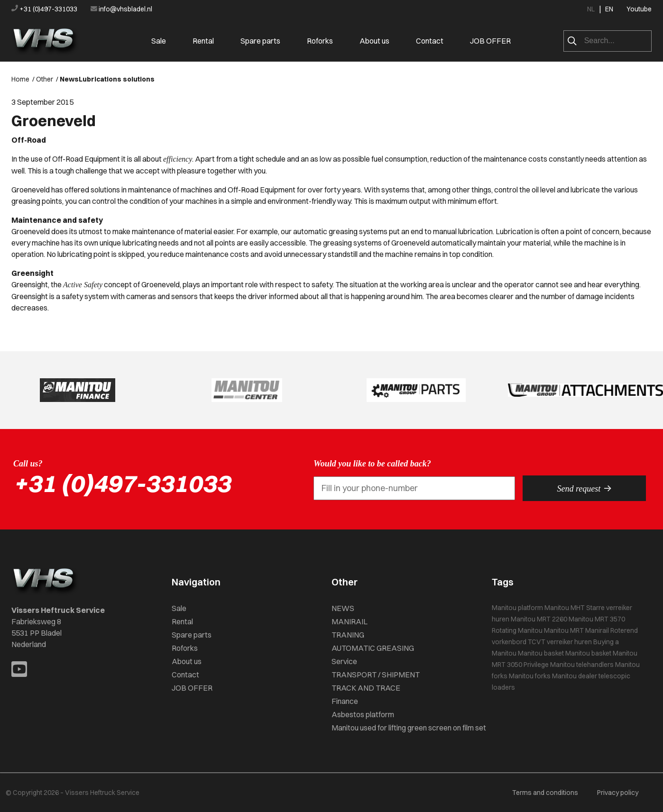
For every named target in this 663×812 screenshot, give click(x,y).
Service (344, 661)
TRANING (348, 635)
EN (609, 9)
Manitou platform (517, 608)
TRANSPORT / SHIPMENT (376, 675)
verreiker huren (569, 642)
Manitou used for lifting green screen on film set (409, 728)
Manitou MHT (565, 608)
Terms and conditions (545, 793)
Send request (584, 488)
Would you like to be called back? (372, 464)
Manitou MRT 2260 (539, 619)
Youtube (639, 9)
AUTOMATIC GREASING (373, 648)
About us (374, 41)
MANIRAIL (350, 621)
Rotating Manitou (517, 630)
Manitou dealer (575, 676)
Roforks (320, 41)
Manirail (597, 630)
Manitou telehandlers (582, 665)
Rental (203, 41)
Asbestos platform (363, 714)
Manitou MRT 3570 (597, 619)
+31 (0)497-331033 (45, 9)
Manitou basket (541, 653)
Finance (345, 701)
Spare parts (260, 41)
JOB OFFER (490, 41)
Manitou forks (530, 676)
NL (591, 9)
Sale (159, 41)
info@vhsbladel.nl (121, 9)
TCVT (537, 642)
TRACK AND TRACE (366, 688)
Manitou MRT (564, 630)
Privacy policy (618, 793)
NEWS (343, 608)
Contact (430, 41)
